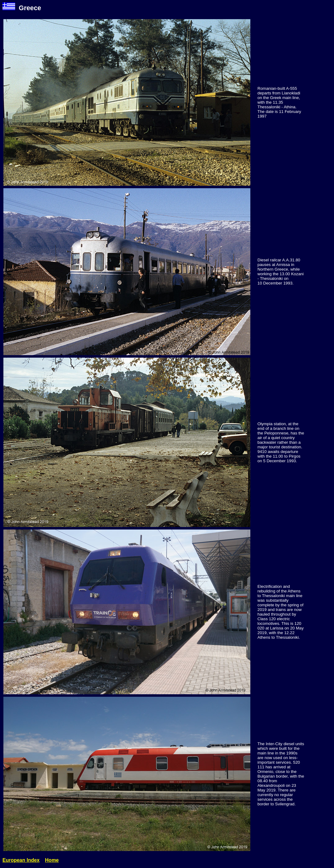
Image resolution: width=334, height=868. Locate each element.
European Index (21, 860)
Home (52, 860)
